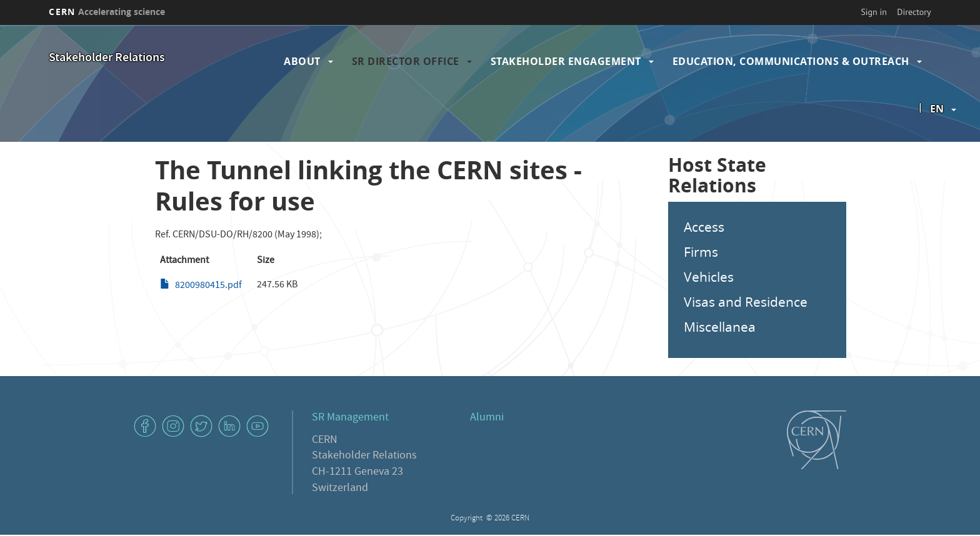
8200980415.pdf (208, 286)
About (302, 61)
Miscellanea (720, 327)
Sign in (874, 12)
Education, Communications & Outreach (791, 61)
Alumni (487, 418)
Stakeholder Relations (107, 58)
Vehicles (709, 277)
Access (704, 227)
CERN (107, 12)
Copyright (467, 519)
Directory (914, 12)
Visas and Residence (746, 302)
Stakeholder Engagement (566, 61)
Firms (701, 252)
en (937, 109)
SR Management (350, 418)
